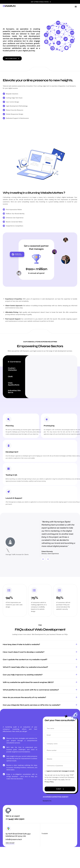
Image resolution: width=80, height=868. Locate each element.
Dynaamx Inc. (47, 801)
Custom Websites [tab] (12, 369)
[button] (76, 7)
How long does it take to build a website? (21, 644)
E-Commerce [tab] (14, 362)
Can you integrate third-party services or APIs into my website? (32, 705)
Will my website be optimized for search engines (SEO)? (28, 682)
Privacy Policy (49, 782)
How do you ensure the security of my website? (24, 697)
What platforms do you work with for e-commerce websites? (31, 690)
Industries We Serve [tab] (14, 391)
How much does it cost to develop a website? (24, 652)
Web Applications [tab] (14, 384)
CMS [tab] (10, 376)
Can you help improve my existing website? (23, 675)
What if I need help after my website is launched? (25, 667)
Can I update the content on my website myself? (25, 660)
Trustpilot (45, 834)
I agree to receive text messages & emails (60, 771)
